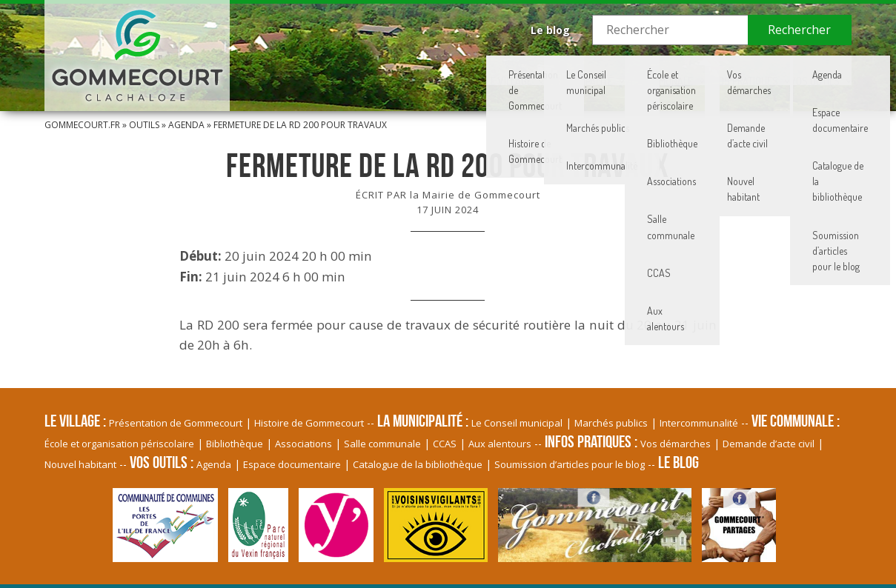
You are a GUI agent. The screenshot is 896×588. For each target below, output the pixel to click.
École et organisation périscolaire (119, 444)
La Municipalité (519, 70)
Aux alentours (500, 444)
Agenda (186, 125)
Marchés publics (611, 423)
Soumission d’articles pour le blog (570, 464)
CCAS (445, 444)
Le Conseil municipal (517, 423)
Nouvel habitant (80, 464)
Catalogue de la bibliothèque (418, 464)
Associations (303, 444)
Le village (432, 70)
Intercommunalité (699, 423)
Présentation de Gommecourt (176, 423)
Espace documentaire (292, 464)
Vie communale (617, 70)
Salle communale (382, 444)
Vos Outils (807, 70)
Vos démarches (676, 444)
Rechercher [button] (799, 30)
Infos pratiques (717, 70)
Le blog (550, 30)
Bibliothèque (235, 444)
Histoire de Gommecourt (309, 423)
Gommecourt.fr (82, 125)
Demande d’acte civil (769, 444)
